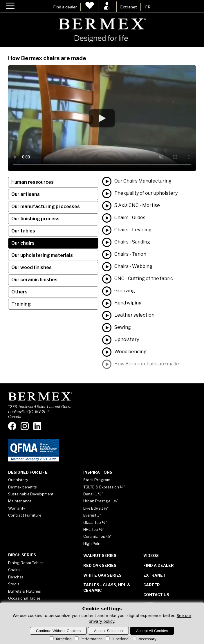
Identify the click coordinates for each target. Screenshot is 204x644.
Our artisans (26, 194)
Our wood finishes (31, 267)
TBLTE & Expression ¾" (104, 487)
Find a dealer (65, 7)
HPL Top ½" (94, 529)
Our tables (23, 231)
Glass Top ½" (95, 522)
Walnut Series (100, 555)
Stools (14, 584)
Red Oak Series (100, 565)
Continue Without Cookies (58, 631)
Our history (18, 480)
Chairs (14, 570)
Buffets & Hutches (25, 591)
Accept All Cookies (152, 631)
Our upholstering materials (42, 255)
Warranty (17, 508)
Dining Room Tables (26, 563)
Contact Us (156, 595)
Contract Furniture (25, 515)
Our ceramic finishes (34, 280)
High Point (93, 544)
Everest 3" (92, 515)
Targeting (60, 639)
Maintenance (20, 501)
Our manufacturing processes (46, 206)
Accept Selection (108, 631)
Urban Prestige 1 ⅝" (101, 501)
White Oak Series (102, 575)
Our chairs (23, 243)
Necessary (144, 639)
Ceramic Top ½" (97, 536)
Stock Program (97, 480)
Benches (16, 577)
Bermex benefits (22, 487)
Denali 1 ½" (93, 494)
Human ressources (33, 182)
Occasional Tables (24, 598)
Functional (117, 639)
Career (152, 585)
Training (21, 304)
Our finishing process (35, 219)
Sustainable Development (31, 494)
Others (19, 292)
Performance (88, 639)
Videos (151, 555)
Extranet (129, 7)
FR (148, 7)
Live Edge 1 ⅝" (96, 508)
